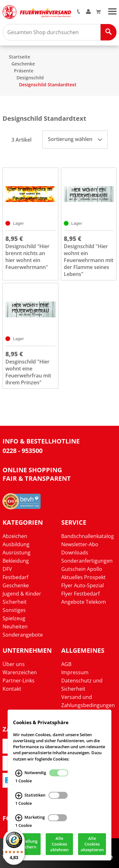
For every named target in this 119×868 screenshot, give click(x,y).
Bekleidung (16, 561)
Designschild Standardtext (48, 85)
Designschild (30, 78)
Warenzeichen (20, 672)
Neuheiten (15, 627)
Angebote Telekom (84, 602)
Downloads (75, 553)
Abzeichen (15, 536)
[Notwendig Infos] (19, 774)
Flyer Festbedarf (80, 594)
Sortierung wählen (75, 139)
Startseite (20, 57)
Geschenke (23, 64)
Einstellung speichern (27, 845)
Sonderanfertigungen (87, 561)
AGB (66, 664)
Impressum (75, 672)
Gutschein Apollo (82, 569)
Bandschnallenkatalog (88, 536)
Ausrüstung (17, 553)
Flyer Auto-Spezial (83, 585)
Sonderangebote (23, 635)
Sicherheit (15, 602)
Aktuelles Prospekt (83, 577)
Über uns (14, 664)
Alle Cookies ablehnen (59, 845)
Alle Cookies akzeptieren (92, 845)
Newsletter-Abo (80, 544)
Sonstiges (14, 610)
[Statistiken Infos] (19, 797)
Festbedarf (15, 577)
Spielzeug (14, 618)
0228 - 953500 (23, 451)
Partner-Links (19, 681)
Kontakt (12, 689)
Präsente (24, 71)
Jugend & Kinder (22, 594)
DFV (7, 569)
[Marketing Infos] (19, 819)
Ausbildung (16, 544)
